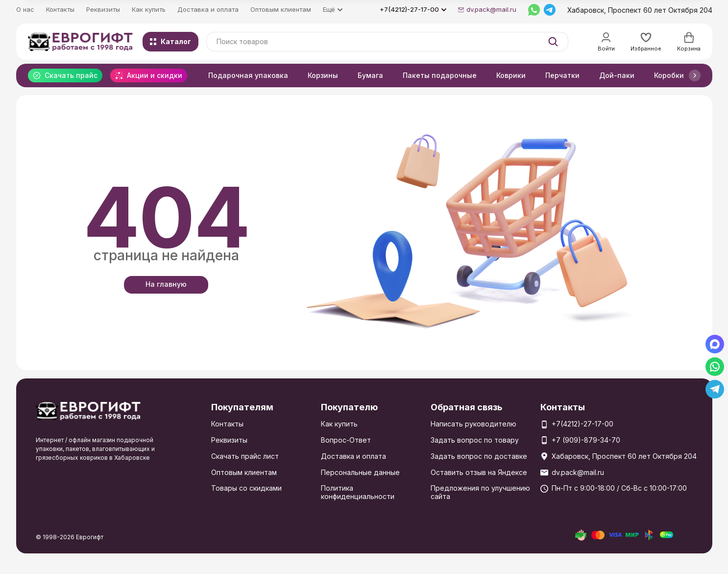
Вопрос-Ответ (346, 440)
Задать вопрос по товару (475, 440)
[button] (695, 75)
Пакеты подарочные (440, 75)
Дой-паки (617, 75)
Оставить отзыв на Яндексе (479, 472)
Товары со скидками (246, 488)
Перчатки (562, 75)
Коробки (669, 75)
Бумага (370, 75)
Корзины (323, 75)
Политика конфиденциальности (358, 492)
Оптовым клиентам (281, 9)
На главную (166, 284)
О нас (25, 9)
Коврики (511, 75)
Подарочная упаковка (248, 75)
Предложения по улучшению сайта (480, 492)
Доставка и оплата (208, 9)
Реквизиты (103, 9)
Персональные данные (360, 472)
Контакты (60, 9)
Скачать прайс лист (245, 456)
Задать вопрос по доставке (479, 456)
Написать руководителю (473, 424)
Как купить (149, 9)
